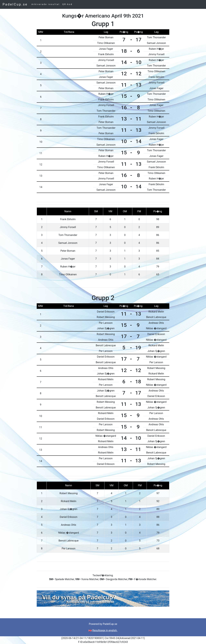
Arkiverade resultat (46, 4)
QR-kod (68, 4)
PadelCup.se (15, 4)
